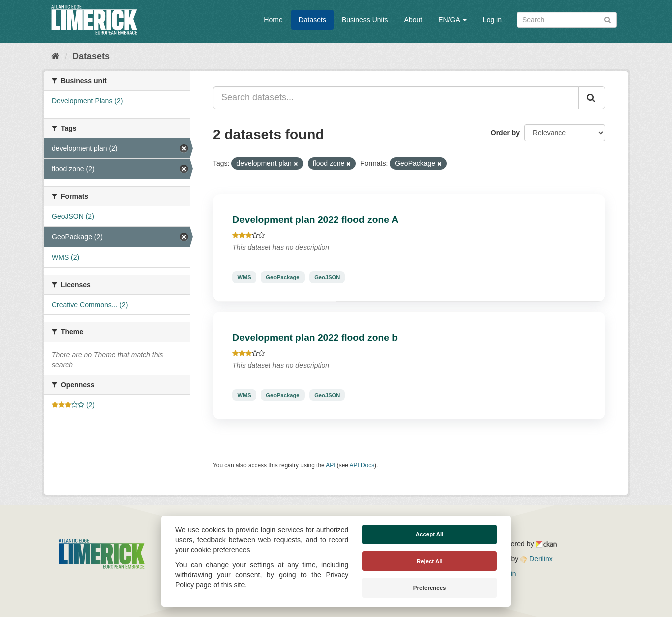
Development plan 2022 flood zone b (315, 338)
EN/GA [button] (453, 20)
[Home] (56, 56)
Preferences (430, 588)
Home (273, 20)
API (330, 465)
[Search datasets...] (396, 98)
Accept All (430, 534)
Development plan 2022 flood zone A (315, 219)
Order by (505, 133)
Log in (492, 20)
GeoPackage (282, 277)
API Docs (362, 465)
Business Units (365, 20)
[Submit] (607, 19)
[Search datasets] (567, 20)
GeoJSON (327, 277)
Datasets (312, 20)
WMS (244, 277)
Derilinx (536, 559)
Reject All (430, 561)
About (414, 20)
